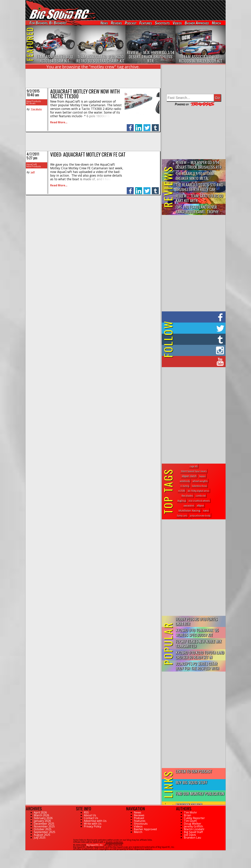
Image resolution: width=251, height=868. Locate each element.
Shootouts (162, 23)
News (104, 23)
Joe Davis (190, 835)
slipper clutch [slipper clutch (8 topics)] (189, 476)
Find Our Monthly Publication (200, 793)
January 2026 (42, 821)
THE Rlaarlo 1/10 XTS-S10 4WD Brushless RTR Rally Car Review (199, 187)
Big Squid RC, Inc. (95, 845)
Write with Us (93, 824)
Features (146, 23)
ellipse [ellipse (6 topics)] (200, 505)
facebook (130, 126)
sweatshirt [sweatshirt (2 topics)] (189, 506)
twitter (147, 126)
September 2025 (45, 832)
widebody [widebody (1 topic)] (185, 481)
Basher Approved (197, 23)
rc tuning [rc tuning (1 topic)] (185, 486)
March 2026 (41, 815)
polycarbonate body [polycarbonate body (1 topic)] (200, 516)
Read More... (59, 122)
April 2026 (40, 812)
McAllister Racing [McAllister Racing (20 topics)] (189, 510)
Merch (216, 23)
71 (27, 852)
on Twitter (198, 328)
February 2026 (43, 818)
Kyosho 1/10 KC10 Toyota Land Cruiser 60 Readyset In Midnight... (200, 655)
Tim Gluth (190, 821)
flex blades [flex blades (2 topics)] (187, 496)
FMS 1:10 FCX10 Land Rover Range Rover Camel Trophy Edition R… (197, 209)
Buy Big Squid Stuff (192, 782)
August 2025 (42, 835)
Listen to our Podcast (194, 771)
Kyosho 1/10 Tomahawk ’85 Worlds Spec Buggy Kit (197, 632)
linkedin (139, 126)
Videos (177, 23)
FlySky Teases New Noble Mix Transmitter (199, 644)
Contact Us (91, 818)
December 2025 (44, 824)
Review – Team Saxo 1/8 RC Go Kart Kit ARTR (199, 198)
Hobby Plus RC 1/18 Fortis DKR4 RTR (197, 621)
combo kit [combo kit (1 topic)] (201, 496)
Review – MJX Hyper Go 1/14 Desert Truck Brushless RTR (199, 165)
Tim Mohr (36, 109)
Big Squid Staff (193, 832)
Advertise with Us (95, 821)
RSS (86, 812)
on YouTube (197, 362)
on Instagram (193, 350)
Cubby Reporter (194, 818)
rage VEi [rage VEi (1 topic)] (194, 466)
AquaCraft (32, 164)
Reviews (116, 23)
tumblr (155, 126)
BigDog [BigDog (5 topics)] (182, 501)
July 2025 (40, 838)
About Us (90, 815)
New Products (34, 101)
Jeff (33, 172)
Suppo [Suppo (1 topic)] (202, 476)
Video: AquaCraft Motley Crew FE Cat (88, 154)
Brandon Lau (192, 838)
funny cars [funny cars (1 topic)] (182, 516)
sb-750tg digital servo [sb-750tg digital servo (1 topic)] (198, 491)
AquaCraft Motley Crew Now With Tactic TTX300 (85, 94)
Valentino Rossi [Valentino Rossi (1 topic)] (199, 486)
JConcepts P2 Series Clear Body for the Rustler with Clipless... (197, 666)
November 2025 (44, 826)
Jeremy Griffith (193, 826)
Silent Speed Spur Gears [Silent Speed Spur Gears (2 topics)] (194, 471)
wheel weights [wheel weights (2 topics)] (200, 481)
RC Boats (31, 103)
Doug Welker (193, 824)
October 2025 (43, 829)
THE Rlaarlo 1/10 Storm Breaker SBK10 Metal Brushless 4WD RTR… (195, 176)
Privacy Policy (93, 826)
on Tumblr (198, 339)
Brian (187, 815)
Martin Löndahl (194, 829)
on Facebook (194, 317)
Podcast (131, 23)
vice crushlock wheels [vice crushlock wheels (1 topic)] (199, 501)
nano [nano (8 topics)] (206, 511)
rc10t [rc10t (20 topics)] (182, 491)
